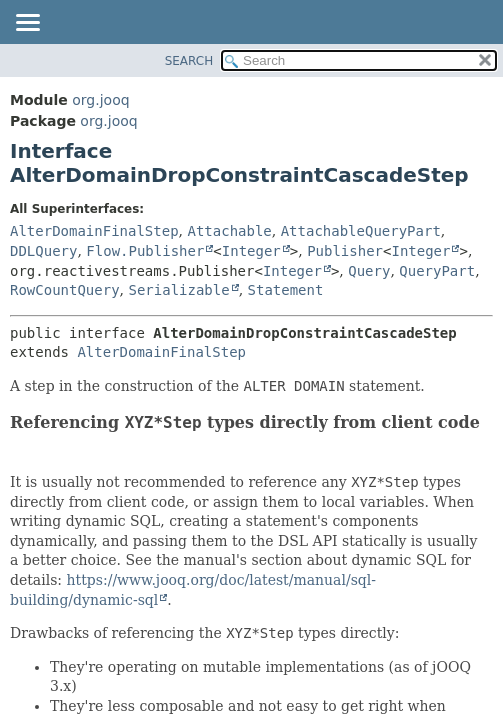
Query (369, 271)
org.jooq (100, 100)
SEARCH (189, 61)
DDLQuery (43, 251)
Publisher (345, 251)
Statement (286, 290)
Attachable (229, 231)
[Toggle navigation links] (27, 24)
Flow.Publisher (145, 251)
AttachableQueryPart (361, 231)
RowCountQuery (65, 290)
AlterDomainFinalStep (94, 231)
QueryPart (437, 271)
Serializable (178, 290)
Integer (251, 251)
